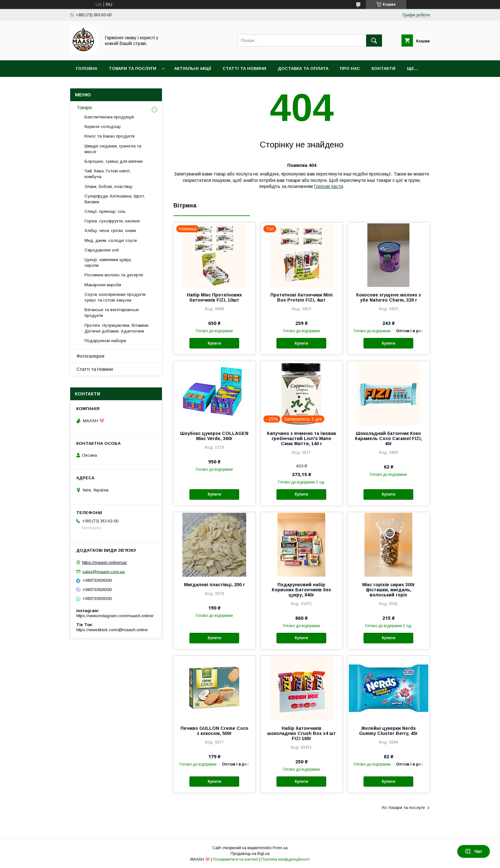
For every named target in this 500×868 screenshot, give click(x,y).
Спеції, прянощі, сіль (105, 211)
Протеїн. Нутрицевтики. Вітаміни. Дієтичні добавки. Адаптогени (117, 328)
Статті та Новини (244, 68)
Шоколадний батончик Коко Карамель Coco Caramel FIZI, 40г (388, 438)
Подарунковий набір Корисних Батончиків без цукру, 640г (301, 590)
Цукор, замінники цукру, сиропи (108, 262)
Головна (87, 68)
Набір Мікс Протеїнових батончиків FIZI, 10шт (214, 297)
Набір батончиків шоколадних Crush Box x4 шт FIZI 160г (301, 733)
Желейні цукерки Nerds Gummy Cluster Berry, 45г (388, 731)
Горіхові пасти (329, 186)
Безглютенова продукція (109, 117)
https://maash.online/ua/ (104, 562)
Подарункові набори (105, 341)
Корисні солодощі (103, 127)
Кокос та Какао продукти (110, 136)
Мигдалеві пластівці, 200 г (214, 585)
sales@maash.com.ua (103, 571)
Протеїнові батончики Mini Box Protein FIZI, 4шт (301, 297)
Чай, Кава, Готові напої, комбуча (108, 174)
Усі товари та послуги (403, 808)
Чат (474, 851)
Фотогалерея (90, 356)
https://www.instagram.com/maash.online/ (115, 616)
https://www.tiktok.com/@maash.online (112, 630)
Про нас (350, 68)
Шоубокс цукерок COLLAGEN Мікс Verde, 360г (214, 436)
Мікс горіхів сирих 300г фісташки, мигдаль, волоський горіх (389, 590)
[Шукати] (374, 41)
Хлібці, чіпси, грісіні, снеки (110, 231)
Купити (214, 343)
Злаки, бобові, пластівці (108, 187)
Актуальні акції (193, 68)
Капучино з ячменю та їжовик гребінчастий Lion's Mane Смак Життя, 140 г (301, 438)
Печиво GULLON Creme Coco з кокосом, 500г (214, 731)
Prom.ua (280, 848)
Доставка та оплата (303, 68)
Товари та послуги (132, 68)
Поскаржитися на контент (235, 859)
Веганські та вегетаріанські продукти (112, 313)
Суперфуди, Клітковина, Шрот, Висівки (115, 199)
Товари (84, 108)
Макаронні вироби (103, 285)
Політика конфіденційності (285, 859)
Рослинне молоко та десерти (114, 275)
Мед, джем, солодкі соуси (111, 240)
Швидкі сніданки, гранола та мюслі (113, 149)
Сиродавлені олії (102, 250)
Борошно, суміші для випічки (114, 161)
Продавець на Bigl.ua (250, 854)
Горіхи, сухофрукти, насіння (112, 221)
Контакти (383, 68)
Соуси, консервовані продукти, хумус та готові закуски (115, 297)
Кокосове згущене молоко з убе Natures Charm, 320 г (389, 297)
